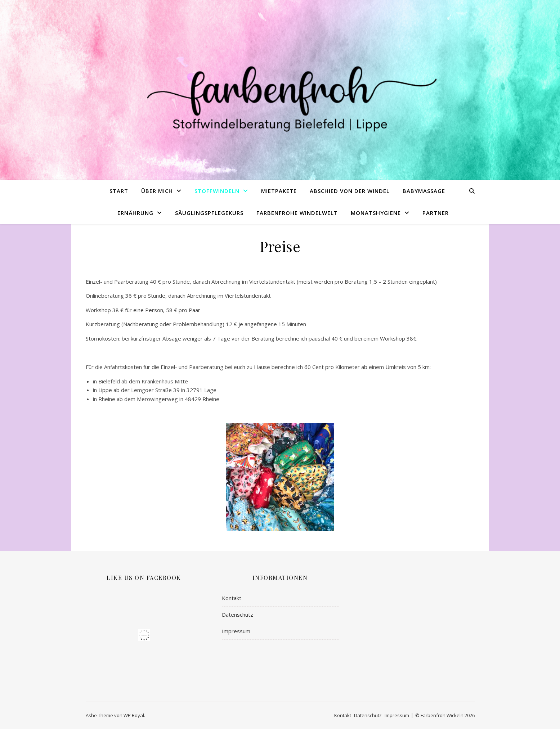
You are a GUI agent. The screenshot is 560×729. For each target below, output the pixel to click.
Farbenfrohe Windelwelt (297, 213)
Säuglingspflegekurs (209, 213)
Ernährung (135, 213)
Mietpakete (279, 191)
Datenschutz (238, 615)
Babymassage (424, 191)
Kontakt (232, 598)
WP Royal (134, 715)
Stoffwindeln (217, 191)
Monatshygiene (376, 213)
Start (119, 191)
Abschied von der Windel (350, 191)
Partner (436, 213)
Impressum (236, 631)
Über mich (157, 191)
